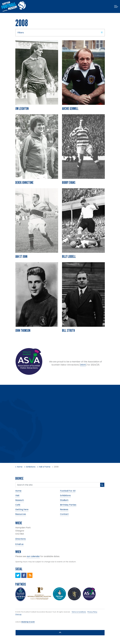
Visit (17, 495)
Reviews (64, 509)
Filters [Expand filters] (60, 33)
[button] (102, 485)
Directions (20, 539)
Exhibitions (65, 495)
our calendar (33, 556)
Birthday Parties (68, 505)
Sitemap (18, 614)
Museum (20, 500)
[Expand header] (116, 6)
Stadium (64, 500)
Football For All (68, 491)
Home (18, 491)
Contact (64, 514)
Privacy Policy (92, 612)
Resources (21, 514)
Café (18, 505)
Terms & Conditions (79, 612)
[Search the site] (60, 485)
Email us (19, 544)
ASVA (83, 365)
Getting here (22, 509)
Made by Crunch (28, 622)
